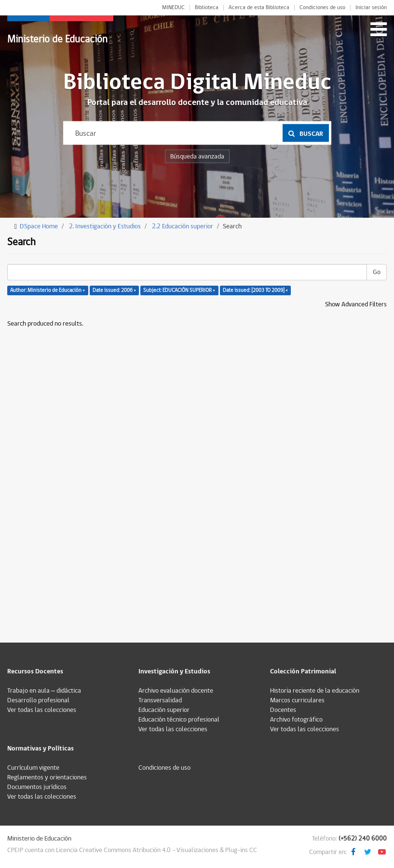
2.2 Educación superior (183, 226)
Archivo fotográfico (296, 720)
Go (377, 272)
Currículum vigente (33, 768)
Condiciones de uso (322, 8)
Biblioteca (207, 8)
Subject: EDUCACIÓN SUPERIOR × (179, 290)
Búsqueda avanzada (197, 157)
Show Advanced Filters (356, 304)
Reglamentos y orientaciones (47, 777)
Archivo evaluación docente (176, 691)
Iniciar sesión (371, 8)
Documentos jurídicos (37, 787)
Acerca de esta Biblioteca (259, 8)
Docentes (283, 710)
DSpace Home (39, 226)
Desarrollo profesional (38, 700)
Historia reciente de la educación (315, 691)
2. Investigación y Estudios (105, 226)
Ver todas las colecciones (42, 710)
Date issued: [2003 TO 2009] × (255, 290)
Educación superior (164, 710)
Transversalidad (160, 700)
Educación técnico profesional (179, 720)
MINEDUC (173, 8)
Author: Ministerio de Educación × (48, 290)
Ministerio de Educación (57, 39)
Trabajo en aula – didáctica (44, 691)
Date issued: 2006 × (114, 290)
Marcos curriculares (297, 700)
